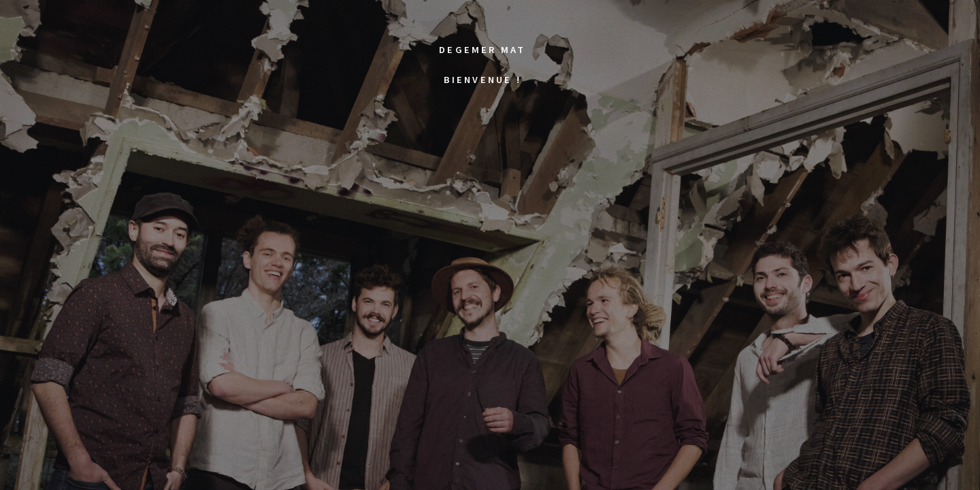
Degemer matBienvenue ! (482, 54)
